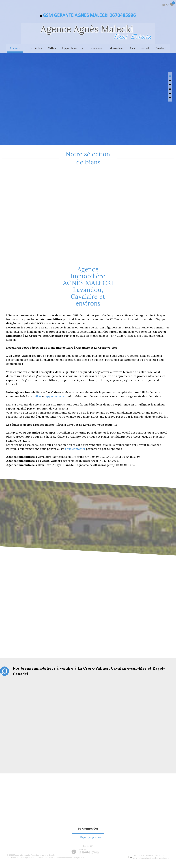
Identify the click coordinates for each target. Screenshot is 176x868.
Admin (53, 837)
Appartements (73, 48)
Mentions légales (24, 837)
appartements (55, 376)
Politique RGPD (80, 837)
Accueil (15, 48)
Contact (161, 48)
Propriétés (34, 48)
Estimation (116, 48)
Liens (47, 837)
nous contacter (75, 429)
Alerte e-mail (139, 48)
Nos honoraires (38, 837)
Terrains (95, 48)
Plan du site (12, 837)
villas (38, 376)
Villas (52, 48)
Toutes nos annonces (64, 837)
